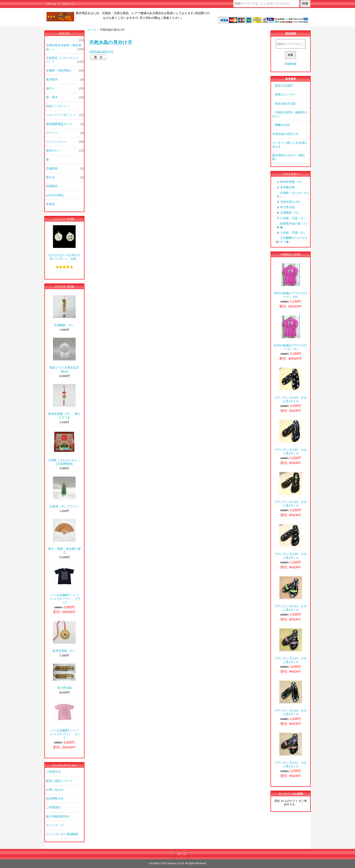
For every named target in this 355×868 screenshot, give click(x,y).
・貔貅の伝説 (281, 125)
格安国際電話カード (65, 124)
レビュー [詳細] (64, 219)
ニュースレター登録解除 (62, 834)
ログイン (69, 4)
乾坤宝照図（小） (64, 637)
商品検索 (291, 34)
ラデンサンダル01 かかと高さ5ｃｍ (291, 437)
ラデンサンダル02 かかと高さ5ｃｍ (291, 698)
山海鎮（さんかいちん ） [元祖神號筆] (64, 448)
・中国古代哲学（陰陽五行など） (290, 114)
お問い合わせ (55, 790)
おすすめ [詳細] (64, 286)
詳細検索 (290, 64)
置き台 (65, 177)
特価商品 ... (53, 186)
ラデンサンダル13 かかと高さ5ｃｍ (291, 646)
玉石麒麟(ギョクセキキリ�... (294, 240)
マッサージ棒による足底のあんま (290, 145)
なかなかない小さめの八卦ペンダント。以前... (64, 243)
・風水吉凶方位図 (284, 104)
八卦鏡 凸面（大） (293, 218)
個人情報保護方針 (58, 816)
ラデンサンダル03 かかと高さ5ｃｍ (291, 542)
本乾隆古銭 (287, 187)
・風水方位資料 (282, 86)
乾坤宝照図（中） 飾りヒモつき (64, 402)
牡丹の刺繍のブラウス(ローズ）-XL (291, 333)
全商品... (52, 204)
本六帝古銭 (64, 677)
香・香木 (65, 97)
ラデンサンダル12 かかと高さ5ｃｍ (291, 594)
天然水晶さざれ (290, 202)
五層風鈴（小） (64, 311)
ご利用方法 (53, 772)
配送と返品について (59, 781)
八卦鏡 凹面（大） (293, 233)
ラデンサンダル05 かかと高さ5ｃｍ (291, 490)
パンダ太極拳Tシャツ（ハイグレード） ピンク (64, 720)
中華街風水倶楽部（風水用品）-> (65, 47)
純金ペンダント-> (58, 106)
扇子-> (65, 88)
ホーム (52, 4)
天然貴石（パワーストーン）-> (65, 60)
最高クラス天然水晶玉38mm (64, 355)
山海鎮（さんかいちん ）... (295, 194)
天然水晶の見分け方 (101, 51)
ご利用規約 (53, 807)
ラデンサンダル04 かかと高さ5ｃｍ (291, 385)
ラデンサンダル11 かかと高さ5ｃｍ (291, 750)
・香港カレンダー (284, 94)
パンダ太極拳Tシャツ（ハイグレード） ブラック (64, 585)
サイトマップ (55, 825)
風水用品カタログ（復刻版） (288, 157)
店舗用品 (65, 169)
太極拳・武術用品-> (65, 71)
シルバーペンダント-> (65, 115)
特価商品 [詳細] (291, 254)
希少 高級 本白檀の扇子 (64, 537)
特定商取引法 (55, 798)
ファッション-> (65, 142)
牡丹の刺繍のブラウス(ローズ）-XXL (291, 281)
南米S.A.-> (65, 151)
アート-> (65, 133)
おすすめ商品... (56, 195)
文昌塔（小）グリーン (64, 492)
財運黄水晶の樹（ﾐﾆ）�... (295, 225)
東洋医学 (65, 80)
